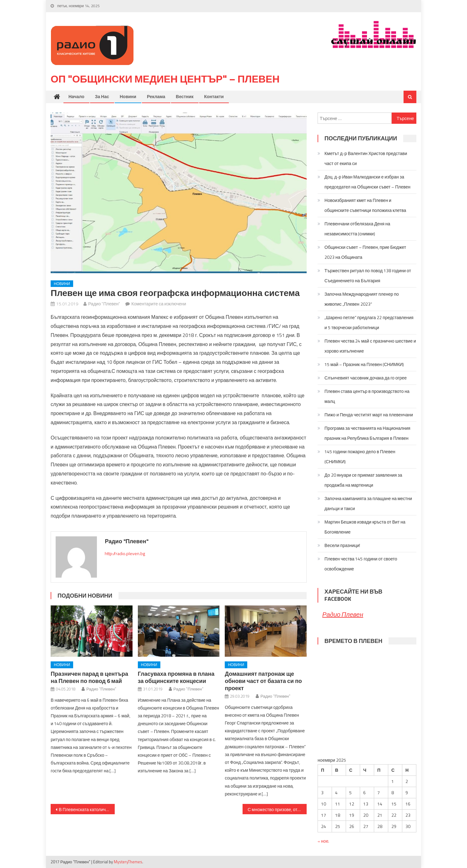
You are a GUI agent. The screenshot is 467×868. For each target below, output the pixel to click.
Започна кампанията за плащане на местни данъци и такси (368, 503)
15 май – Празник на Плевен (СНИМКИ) (364, 364)
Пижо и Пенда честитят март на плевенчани (369, 415)
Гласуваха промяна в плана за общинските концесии (176, 677)
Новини (128, 97)
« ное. (323, 841)
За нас (102, 97)
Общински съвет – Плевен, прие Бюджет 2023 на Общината (365, 252)
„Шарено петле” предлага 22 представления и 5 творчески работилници (369, 322)
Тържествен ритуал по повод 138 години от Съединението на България (368, 276)
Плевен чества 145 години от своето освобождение (361, 564)
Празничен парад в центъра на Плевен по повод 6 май (89, 677)
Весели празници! (342, 545)
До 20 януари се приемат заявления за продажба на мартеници (363, 480)
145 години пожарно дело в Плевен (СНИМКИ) (360, 457)
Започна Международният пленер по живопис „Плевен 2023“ (362, 299)
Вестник (185, 97)
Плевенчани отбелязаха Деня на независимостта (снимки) (357, 229)
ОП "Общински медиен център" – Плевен (165, 79)
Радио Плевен (343, 614)
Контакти (214, 97)
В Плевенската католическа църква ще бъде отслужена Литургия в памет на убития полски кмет (87, 809)
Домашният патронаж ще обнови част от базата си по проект (263, 681)
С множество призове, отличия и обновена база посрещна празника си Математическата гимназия (277, 809)
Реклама (156, 97)
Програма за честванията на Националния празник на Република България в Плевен (367, 433)
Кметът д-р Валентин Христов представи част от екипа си (366, 158)
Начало (76, 97)
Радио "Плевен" (104, 304)
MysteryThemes (128, 862)
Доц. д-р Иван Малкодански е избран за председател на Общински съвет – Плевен (367, 182)
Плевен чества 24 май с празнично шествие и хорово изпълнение (370, 346)
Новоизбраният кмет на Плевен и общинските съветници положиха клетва (365, 205)
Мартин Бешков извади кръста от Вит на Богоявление (365, 527)
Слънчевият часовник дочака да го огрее (366, 378)
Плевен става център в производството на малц (367, 396)
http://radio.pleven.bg (125, 554)
